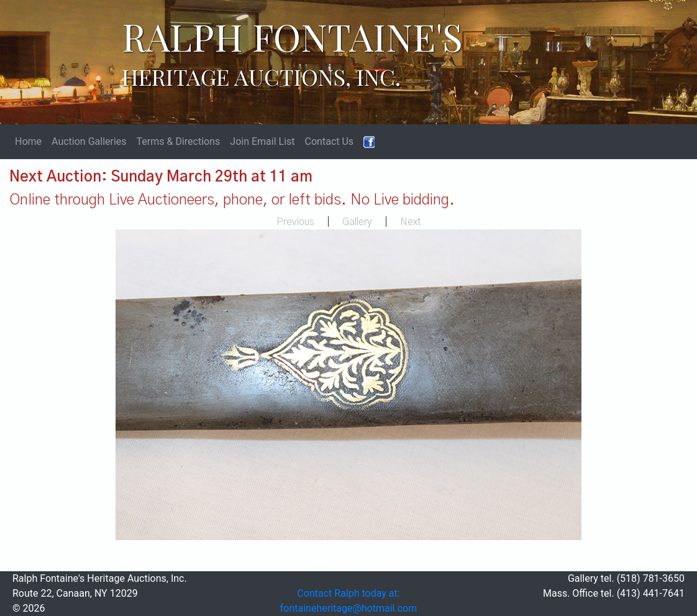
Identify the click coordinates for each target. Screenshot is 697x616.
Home (28, 141)
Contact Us (330, 141)
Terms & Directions (179, 141)
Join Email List (262, 141)
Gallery (357, 222)
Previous (295, 222)
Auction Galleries (89, 141)
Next (411, 222)
